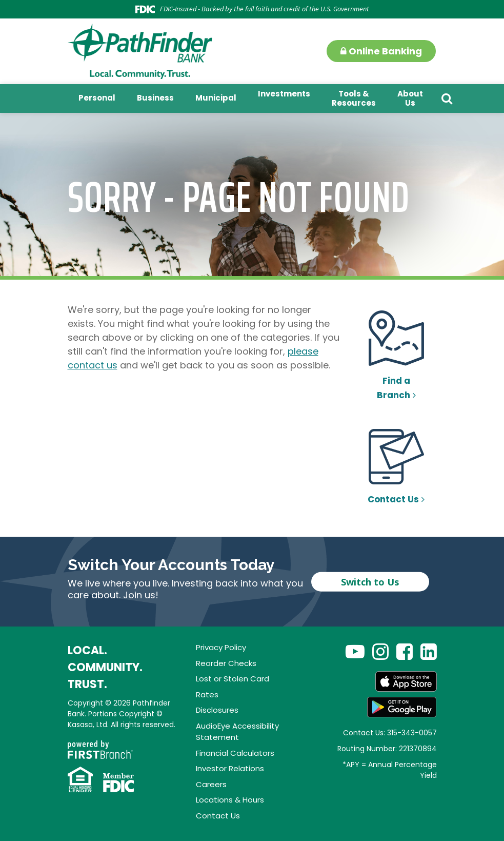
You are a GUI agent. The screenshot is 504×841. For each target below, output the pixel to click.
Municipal (216, 98)
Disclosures (217, 710)
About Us (410, 98)
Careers (211, 784)
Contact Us (393, 499)
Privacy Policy (221, 647)
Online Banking (381, 51)
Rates (207, 695)
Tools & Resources (354, 98)
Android (402, 707)
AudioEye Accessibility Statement (237, 732)
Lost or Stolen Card (233, 679)
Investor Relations (230, 768)
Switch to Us (370, 581)
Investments (284, 94)
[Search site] (447, 99)
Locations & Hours (230, 800)
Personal (97, 98)
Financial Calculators (235, 753)
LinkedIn (429, 651)
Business (155, 98)
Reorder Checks (226, 663)
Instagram (380, 651)
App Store (406, 681)
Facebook (405, 651)
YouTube (355, 651)
